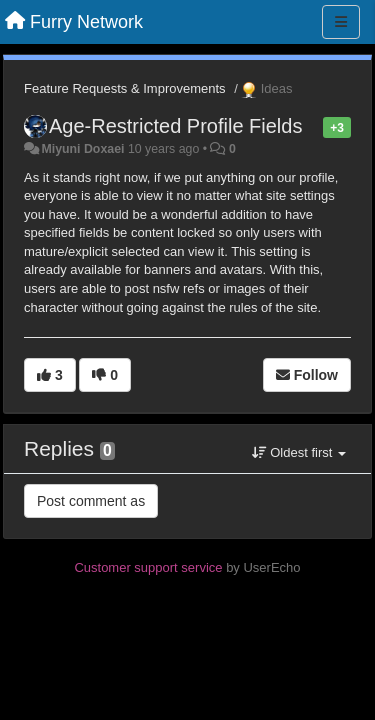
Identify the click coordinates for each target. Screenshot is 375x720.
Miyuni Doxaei (82, 149)
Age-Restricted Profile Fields (175, 126)
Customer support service (148, 567)
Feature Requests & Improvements (125, 88)
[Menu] (341, 22)
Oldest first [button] (299, 452)
